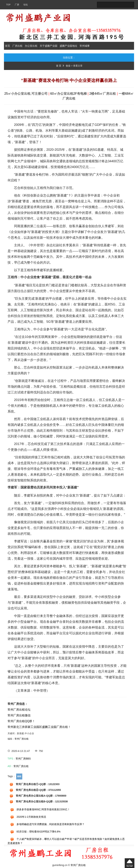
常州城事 (85, 46)
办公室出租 (31, 46)
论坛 (26, 5)
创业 (68, 66)
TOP (8, 5)
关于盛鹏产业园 (49, 46)
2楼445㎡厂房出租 (103, 94)
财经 (19, 776)
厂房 (17, 5)
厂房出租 (17, 46)
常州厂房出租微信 (19, 715)
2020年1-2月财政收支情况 (31, 817)
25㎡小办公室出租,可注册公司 (26, 94)
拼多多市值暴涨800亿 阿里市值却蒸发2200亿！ (43, 809)
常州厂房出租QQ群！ (21, 721)
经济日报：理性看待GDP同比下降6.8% (38, 832)
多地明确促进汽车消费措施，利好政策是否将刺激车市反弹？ (50, 824)
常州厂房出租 (22, 739)
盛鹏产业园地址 (68, 46)
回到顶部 (130, 863)
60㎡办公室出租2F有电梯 (69, 94)
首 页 (59, 66)
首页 (8, 46)
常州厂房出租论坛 (19, 710)
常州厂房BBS (23, 759)
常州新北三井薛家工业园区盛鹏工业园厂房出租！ (39, 727)
